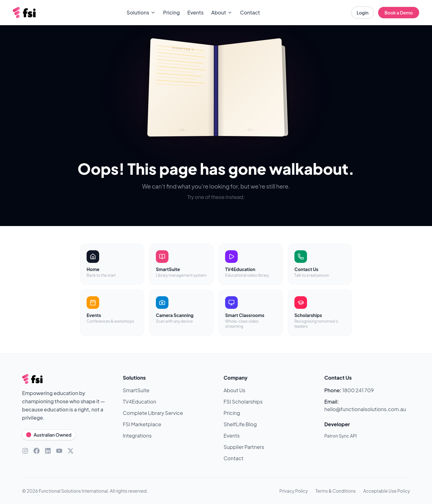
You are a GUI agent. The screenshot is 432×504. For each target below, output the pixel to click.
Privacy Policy (293, 491)
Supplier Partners (244, 447)
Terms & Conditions (336, 491)
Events (196, 12)
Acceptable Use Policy (387, 491)
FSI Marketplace (142, 424)
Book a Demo (399, 13)
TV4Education (139, 402)
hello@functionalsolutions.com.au (365, 409)
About (222, 12)
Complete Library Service (153, 413)
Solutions (141, 12)
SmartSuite (136, 390)
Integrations (137, 436)
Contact (250, 12)
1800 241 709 (358, 390)
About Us (234, 390)
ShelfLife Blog (240, 424)
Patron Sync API (341, 436)
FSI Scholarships (243, 402)
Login (363, 13)
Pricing (171, 12)
